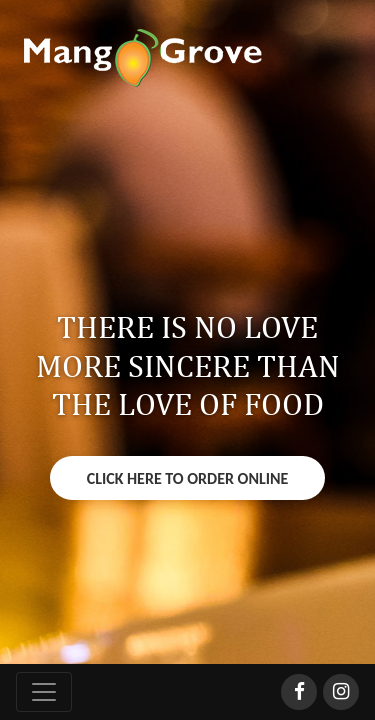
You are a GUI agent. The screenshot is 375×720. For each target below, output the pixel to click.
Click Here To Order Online (188, 478)
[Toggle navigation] (44, 692)
